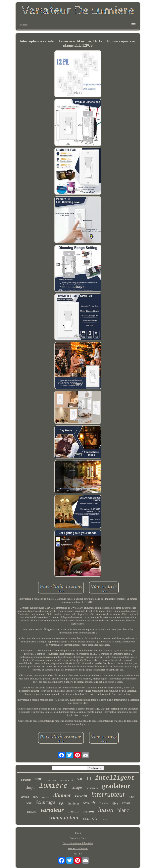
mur (38, 779)
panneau (26, 780)
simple (30, 788)
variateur (52, 810)
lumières (74, 803)
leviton (25, 797)
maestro (73, 811)
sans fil (84, 779)
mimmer (46, 797)
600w (36, 797)
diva (115, 803)
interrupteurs (51, 780)
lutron (106, 810)
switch (89, 803)
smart (126, 803)
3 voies (104, 803)
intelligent (115, 778)
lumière (53, 786)
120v (132, 797)
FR (81, 854)
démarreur (92, 788)
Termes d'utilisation (78, 848)
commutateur (64, 817)
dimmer (62, 795)
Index (78, 833)
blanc (123, 810)
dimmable (32, 812)
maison (88, 811)
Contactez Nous (78, 838)
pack (104, 819)
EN (75, 854)
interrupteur (108, 794)
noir (28, 803)
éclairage (45, 802)
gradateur (116, 786)
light (62, 804)
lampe (77, 787)
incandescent (66, 780)
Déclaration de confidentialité (78, 843)
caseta (81, 796)
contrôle (90, 818)
